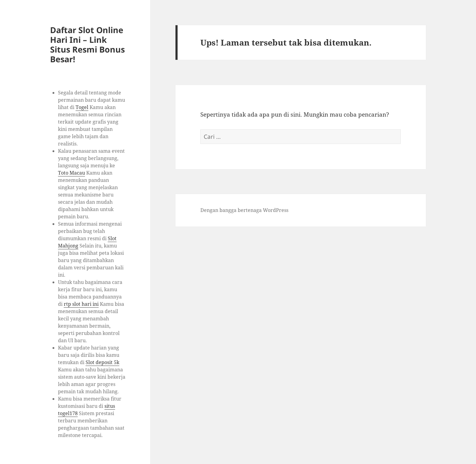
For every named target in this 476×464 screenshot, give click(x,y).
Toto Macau (71, 173)
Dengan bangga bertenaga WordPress (244, 210)
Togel (82, 107)
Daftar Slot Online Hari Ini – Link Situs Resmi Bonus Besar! (87, 44)
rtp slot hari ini (81, 304)
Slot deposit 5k (102, 362)
